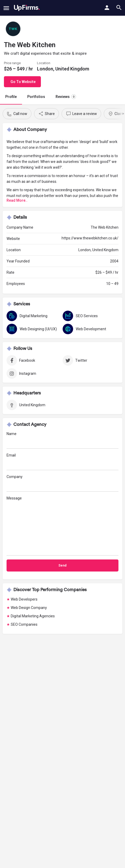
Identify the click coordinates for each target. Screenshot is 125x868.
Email (63, 462)
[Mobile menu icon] (6, 8)
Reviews (66, 97)
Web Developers (24, 599)
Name (63, 440)
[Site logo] (27, 8)
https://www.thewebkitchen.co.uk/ (90, 238)
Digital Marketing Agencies (33, 616)
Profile (11, 97)
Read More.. (17, 200)
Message (63, 526)
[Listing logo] (13, 29)
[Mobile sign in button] (107, 8)
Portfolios (36, 97)
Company (63, 483)
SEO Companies (24, 624)
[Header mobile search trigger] (119, 8)
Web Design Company (29, 608)
